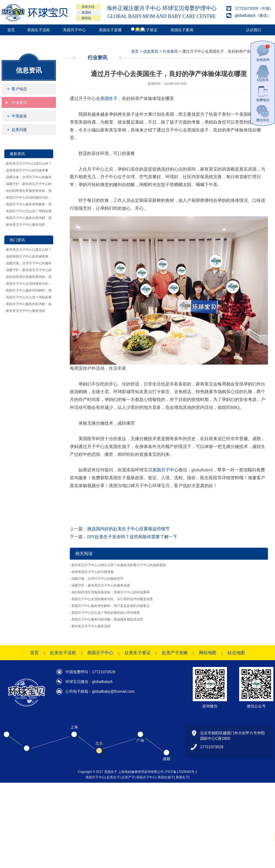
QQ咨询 (263, 73)
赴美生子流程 (63, 653)
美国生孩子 (166, 777)
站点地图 (236, 653)
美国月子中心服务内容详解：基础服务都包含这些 (107, 619)
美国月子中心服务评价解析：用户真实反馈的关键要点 (110, 606)
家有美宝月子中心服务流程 (26, 225)
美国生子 (109, 98)
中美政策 (19, 116)
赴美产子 (128, 777)
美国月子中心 (165, 470)
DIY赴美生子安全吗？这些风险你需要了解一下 (132, 537)
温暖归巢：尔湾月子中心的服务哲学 (97, 579)
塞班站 (86, 18)
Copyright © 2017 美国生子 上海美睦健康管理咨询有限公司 (121, 772)
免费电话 (263, 93)
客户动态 (19, 89)
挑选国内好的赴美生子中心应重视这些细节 (128, 529)
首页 (135, 51)
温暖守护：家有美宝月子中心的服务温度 (101, 585)
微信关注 (263, 113)
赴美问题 (19, 130)
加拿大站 (88, 7)
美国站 (86, 12)
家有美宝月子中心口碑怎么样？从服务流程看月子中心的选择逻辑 (119, 565)
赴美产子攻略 (175, 653)
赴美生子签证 (138, 653)
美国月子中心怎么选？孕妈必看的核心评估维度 (106, 613)
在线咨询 (263, 53)
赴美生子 (113, 777)
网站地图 (208, 653)
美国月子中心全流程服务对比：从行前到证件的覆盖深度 (112, 599)
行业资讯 (19, 102)
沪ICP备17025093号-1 (181, 772)
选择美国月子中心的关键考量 (27, 170)
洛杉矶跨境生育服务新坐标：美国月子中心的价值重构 (110, 592)
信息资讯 (29, 70)
